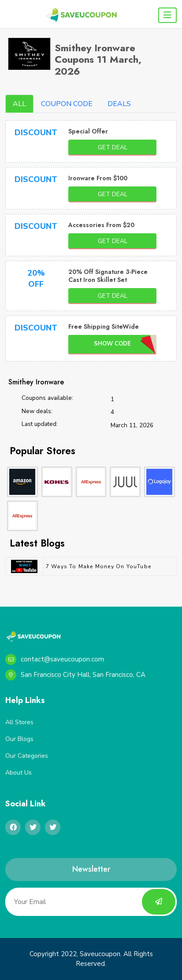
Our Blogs (19, 739)
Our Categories (27, 756)
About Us (19, 773)
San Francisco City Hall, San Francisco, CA (75, 675)
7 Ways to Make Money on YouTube (98, 566)
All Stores (19, 722)
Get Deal (113, 147)
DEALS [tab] (119, 104)
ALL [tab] (19, 104)
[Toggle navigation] (167, 15)
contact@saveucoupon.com (55, 659)
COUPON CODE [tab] (67, 104)
